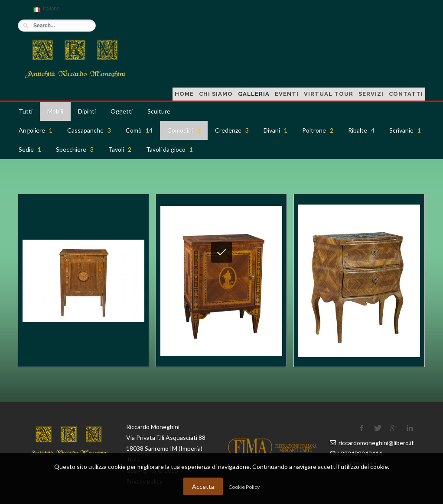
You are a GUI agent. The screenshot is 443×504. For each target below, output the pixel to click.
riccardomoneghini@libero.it (376, 443)
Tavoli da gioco (169, 149)
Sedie (30, 149)
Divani (275, 130)
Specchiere (75, 149)
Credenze (232, 130)
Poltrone (318, 130)
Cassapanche (89, 130)
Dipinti (87, 111)
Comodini (184, 130)
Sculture (159, 111)
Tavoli (120, 149)
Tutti (26, 111)
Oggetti (122, 111)
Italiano (45, 13)
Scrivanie (405, 130)
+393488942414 (360, 454)
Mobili (55, 111)
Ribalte (361, 130)
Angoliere (36, 130)
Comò (139, 130)
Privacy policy (144, 481)
